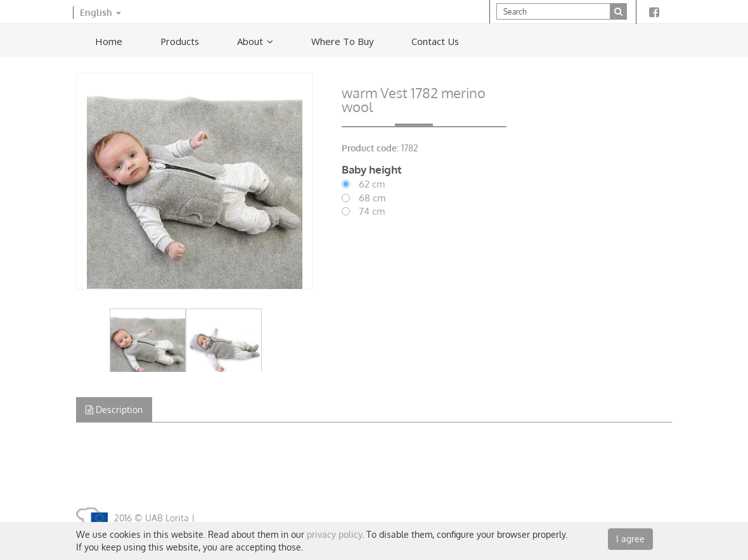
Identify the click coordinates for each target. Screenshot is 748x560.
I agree (630, 539)
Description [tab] (114, 410)
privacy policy (334, 534)
